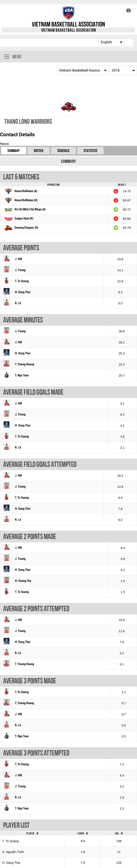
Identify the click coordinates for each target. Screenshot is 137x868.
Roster (39, 151)
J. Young (20, 270)
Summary (14, 151)
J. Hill (18, 259)
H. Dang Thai (23, 292)
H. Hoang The (23, 581)
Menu (13, 57)
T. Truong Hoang (25, 364)
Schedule (63, 151)
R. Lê (18, 303)
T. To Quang (22, 281)
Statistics (90, 151)
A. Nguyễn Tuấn (13, 852)
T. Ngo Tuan (22, 375)
